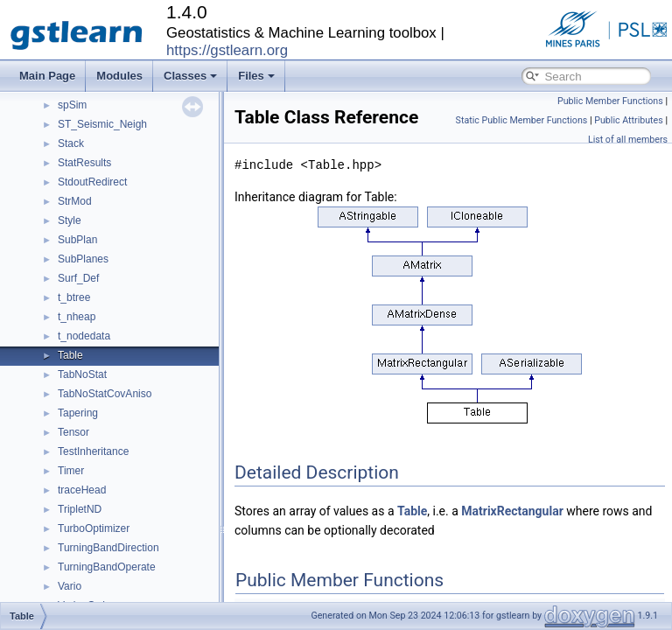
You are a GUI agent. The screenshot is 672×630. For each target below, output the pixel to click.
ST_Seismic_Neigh (102, 124)
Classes (190, 76)
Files (256, 76)
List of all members (628, 140)
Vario (70, 586)
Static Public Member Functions (522, 120)
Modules (119, 76)
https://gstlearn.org (227, 50)
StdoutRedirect (92, 182)
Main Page (47, 76)
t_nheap (77, 317)
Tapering (78, 413)
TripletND (80, 509)
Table (70, 355)
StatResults (84, 163)
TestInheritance (93, 451)
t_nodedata (84, 336)
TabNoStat (82, 374)
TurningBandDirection (108, 548)
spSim (72, 105)
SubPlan (77, 240)
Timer (71, 471)
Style (70, 220)
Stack (71, 143)
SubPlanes (83, 259)
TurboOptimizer (94, 528)
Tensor (73, 432)
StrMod (75, 201)
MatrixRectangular (512, 511)
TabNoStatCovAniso (105, 394)
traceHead (82, 490)
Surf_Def (78, 278)
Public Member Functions (610, 101)
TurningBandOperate (107, 567)
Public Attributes (629, 120)
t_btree (74, 297)
